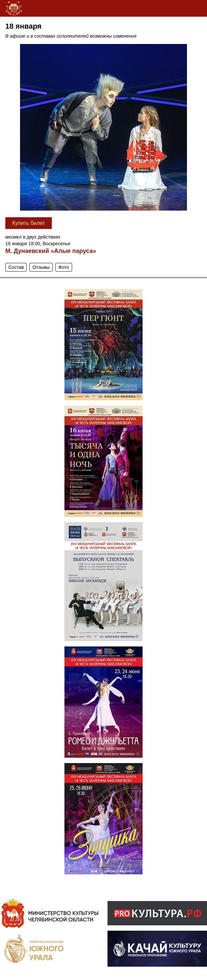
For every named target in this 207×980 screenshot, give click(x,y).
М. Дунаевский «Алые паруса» (51, 251)
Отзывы (41, 267)
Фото (64, 267)
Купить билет (28, 223)
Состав (16, 267)
